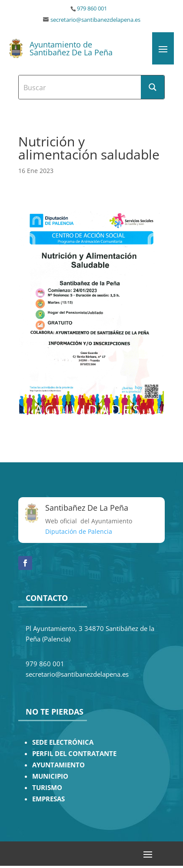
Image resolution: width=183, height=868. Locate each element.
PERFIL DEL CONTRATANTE (74, 754)
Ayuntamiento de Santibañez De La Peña (71, 48)
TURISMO (47, 788)
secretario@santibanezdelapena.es (95, 20)
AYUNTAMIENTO (58, 765)
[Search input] (80, 87)
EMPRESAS (48, 799)
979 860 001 (92, 8)
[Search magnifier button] (153, 87)
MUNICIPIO (50, 776)
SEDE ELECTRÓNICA (63, 742)
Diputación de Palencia (79, 531)
